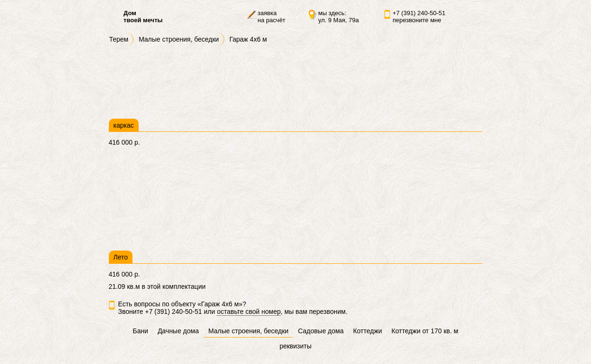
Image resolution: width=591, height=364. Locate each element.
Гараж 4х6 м (248, 39)
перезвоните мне (417, 20)
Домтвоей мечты (143, 17)
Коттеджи (367, 331)
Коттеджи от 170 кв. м (425, 331)
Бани (141, 331)
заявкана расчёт (271, 17)
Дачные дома (178, 331)
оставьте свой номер (249, 312)
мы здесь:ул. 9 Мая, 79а (338, 17)
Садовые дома (321, 331)
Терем (119, 39)
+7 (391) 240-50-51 (419, 13)
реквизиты (296, 346)
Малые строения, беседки (179, 39)
